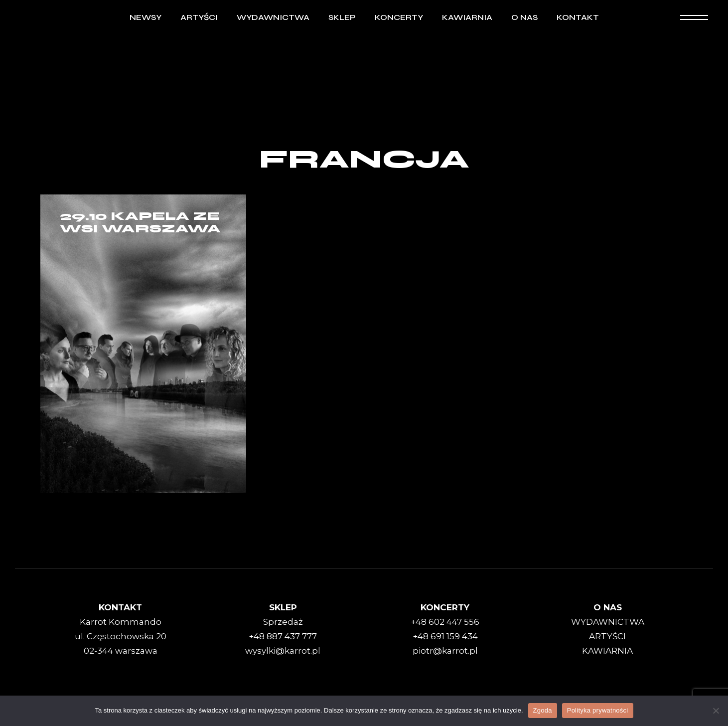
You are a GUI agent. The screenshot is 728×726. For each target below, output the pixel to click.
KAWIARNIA (607, 651)
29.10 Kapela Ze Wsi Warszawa (140, 222)
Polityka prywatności (598, 710)
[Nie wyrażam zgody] (716, 711)
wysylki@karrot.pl (283, 651)
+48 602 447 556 (445, 622)
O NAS (608, 607)
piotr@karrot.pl (445, 651)
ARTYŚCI (607, 636)
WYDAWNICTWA (608, 622)
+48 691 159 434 (445, 636)
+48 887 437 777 (283, 636)
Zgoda (543, 710)
